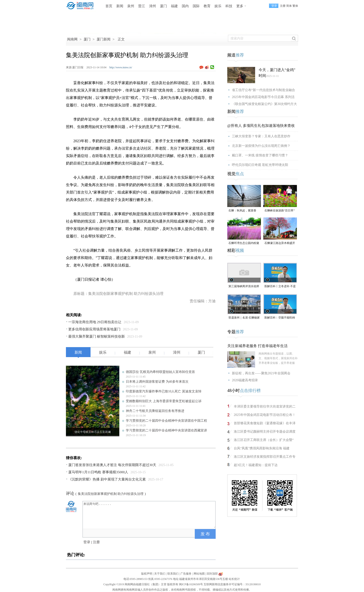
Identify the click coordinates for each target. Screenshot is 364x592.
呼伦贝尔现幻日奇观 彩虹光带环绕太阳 (260, 165)
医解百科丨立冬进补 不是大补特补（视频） (280, 287)
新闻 (120, 6)
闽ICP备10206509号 (191, 584)
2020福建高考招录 (245, 380)
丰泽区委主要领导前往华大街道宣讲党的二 (265, 406)
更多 (240, 6)
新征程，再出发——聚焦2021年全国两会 (261, 373)
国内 (185, 6)
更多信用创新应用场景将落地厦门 (94, 329)
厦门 (163, 6)
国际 (196, 6)
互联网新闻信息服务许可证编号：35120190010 (232, 584)
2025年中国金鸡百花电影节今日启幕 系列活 (263, 97)
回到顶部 (212, 574)
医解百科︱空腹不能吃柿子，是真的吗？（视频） (280, 318)
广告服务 (186, 574)
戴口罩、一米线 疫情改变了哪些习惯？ (260, 155)
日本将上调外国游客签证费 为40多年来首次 (157, 382)
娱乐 (218, 6)
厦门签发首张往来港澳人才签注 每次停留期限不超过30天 (112, 465)
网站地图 (199, 574)
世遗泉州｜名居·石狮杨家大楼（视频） (244, 318)
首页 (109, 6)
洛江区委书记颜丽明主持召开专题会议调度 (265, 432)
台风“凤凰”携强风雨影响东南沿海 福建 (262, 448)
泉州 (131, 6)
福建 (174, 6)
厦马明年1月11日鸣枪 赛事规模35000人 (98, 472)
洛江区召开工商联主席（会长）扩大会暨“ (264, 440)
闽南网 (72, 39)
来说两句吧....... (149, 515)
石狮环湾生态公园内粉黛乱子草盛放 (244, 243)
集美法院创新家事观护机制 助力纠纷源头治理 (111, 494)
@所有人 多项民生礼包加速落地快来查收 (261, 126)
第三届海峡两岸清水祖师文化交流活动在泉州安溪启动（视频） (244, 287)
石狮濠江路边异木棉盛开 (280, 243)
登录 (87, 542)
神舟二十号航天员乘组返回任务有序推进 (155, 411)
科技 (229, 6)
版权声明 (147, 574)
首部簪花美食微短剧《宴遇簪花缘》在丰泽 (265, 423)
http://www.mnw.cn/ (121, 67)
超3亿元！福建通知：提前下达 (256, 465)
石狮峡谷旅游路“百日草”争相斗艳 (280, 211)
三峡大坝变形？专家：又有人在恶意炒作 (261, 136)
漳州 (153, 6)
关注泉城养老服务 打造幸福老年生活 (257, 346)
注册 (283, 6)
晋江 (142, 6)
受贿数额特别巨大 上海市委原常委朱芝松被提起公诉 (164, 401)
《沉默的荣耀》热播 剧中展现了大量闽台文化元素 (107, 479)
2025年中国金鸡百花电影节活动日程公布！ (265, 415)
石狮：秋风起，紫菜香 (242, 210)
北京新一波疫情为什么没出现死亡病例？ (261, 146)
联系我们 (173, 574)
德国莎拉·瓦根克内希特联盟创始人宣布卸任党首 (160, 372)
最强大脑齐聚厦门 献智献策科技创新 (97, 336)
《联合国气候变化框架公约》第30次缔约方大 (264, 104)
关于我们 (160, 574)
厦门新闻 (104, 39)
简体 (289, 6)
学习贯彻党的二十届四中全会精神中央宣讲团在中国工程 (166, 421)
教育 (207, 6)
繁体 (295, 6)
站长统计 (234, 579)
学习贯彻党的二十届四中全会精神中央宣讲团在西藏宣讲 (166, 430)
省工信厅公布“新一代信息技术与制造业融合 (263, 90)
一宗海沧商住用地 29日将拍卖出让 (95, 322)
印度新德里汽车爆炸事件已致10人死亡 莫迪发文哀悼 (164, 391)
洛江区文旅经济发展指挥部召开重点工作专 (265, 457)
